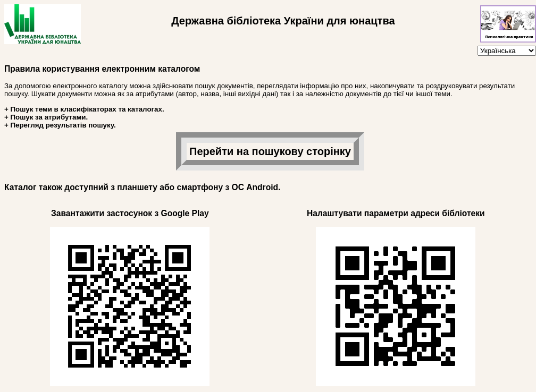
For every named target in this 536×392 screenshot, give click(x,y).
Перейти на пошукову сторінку (270, 151)
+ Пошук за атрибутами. (46, 117)
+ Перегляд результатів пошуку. (60, 125)
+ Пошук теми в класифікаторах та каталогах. (84, 109)
